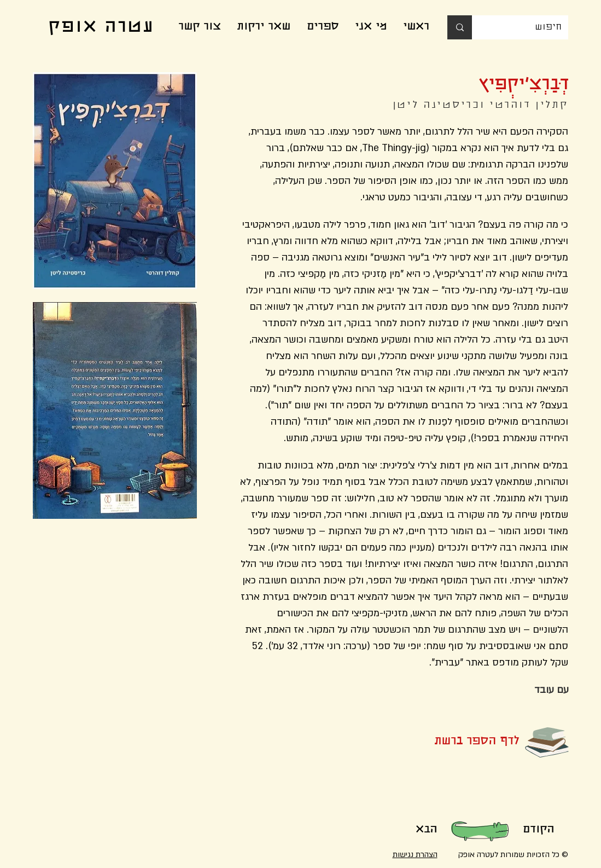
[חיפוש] (528, 27)
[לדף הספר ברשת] (459, 742)
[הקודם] (539, 830)
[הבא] (427, 830)
